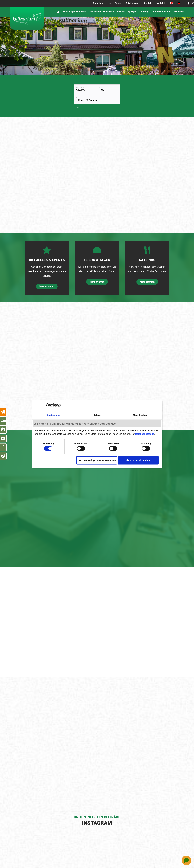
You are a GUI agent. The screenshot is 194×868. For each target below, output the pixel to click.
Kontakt (148, 3)
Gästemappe (133, 3)
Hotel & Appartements (74, 12)
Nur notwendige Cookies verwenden (97, 460)
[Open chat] (186, 860)
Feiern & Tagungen (127, 12)
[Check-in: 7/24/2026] (65, 89)
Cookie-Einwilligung (118, 859)
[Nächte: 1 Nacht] (88, 89)
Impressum (72, 859)
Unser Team (115, 3)
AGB (84, 859)
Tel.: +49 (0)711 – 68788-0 (102, 853)
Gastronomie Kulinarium (101, 12)
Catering (144, 12)
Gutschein (98, 3)
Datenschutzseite (145, 434)
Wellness (179, 12)
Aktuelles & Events (161, 12)
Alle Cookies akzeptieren (138, 460)
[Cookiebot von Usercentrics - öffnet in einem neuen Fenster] (48, 405)
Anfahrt (161, 3)
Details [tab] (97, 415)
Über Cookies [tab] (140, 415)
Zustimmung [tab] (54, 415)
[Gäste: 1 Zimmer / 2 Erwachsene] (114, 89)
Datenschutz (97, 859)
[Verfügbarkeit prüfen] (135, 89)
